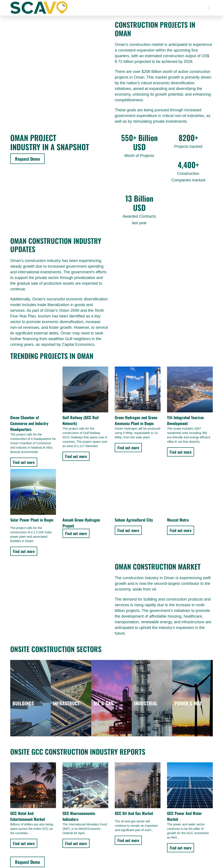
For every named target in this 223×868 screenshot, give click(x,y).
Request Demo (27, 159)
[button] (209, 8)
